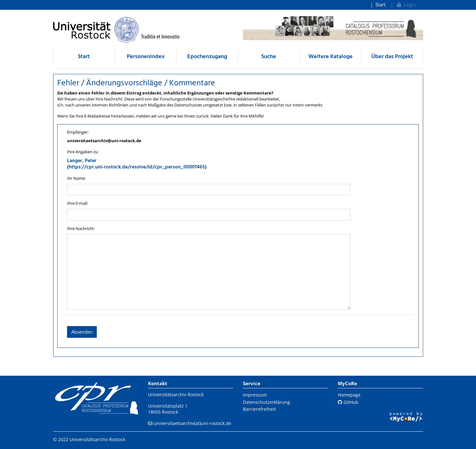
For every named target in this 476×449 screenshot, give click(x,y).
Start (380, 4)
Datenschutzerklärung (266, 402)
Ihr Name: (76, 178)
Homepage (349, 395)
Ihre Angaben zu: (83, 152)
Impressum (255, 395)
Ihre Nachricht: (81, 228)
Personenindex (146, 57)
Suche (269, 57)
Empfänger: (78, 132)
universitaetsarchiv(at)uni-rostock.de (192, 423)
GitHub (348, 402)
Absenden (82, 332)
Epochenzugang (207, 57)
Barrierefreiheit (259, 409)
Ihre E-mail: (77, 203)
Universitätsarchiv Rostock (176, 394)
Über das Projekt (392, 57)
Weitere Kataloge (331, 57)
